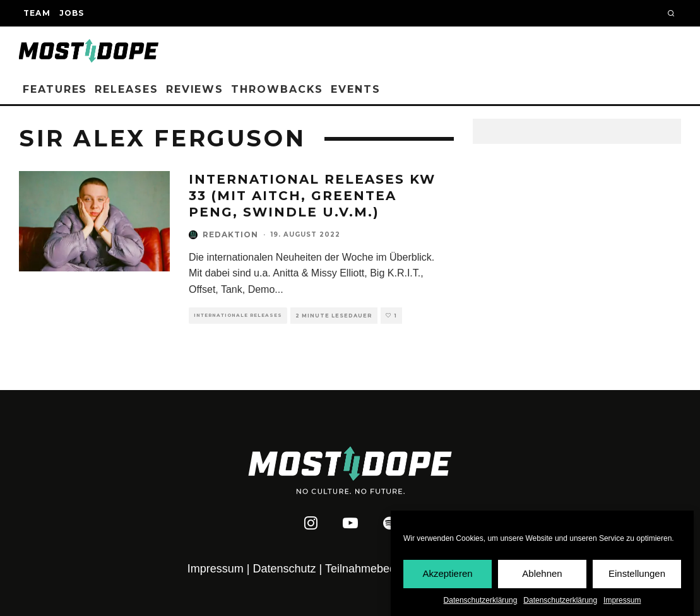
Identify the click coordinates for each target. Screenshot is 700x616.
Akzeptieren (447, 575)
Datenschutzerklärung (481, 601)
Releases (126, 89)
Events (356, 89)
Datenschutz (285, 569)
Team (37, 13)
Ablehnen (542, 575)
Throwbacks (277, 89)
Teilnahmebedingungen (384, 569)
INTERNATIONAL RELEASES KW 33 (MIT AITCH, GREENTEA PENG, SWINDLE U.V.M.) (312, 196)
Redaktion (230, 234)
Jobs (72, 13)
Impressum (622, 601)
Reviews (195, 89)
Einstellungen (637, 575)
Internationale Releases (238, 315)
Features (55, 89)
